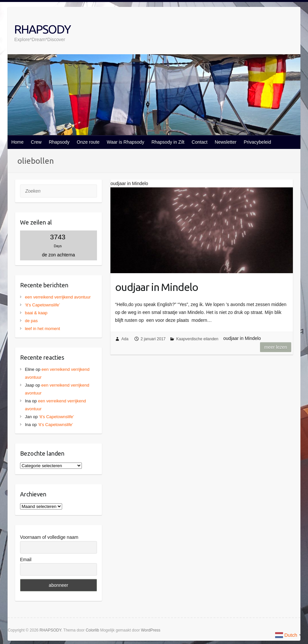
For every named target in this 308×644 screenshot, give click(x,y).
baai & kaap (36, 313)
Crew (36, 142)
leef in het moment (43, 329)
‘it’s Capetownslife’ (43, 305)
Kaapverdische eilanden (197, 339)
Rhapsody (59, 142)
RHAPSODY (42, 29)
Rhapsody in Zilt (168, 142)
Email (26, 560)
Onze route (88, 142)
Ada (125, 339)
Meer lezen (276, 347)
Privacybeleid (257, 142)
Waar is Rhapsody (126, 142)
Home (17, 142)
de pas (31, 321)
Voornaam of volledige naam (49, 537)
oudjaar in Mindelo (157, 287)
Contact (200, 142)
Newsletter (225, 142)
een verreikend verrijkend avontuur (58, 297)
